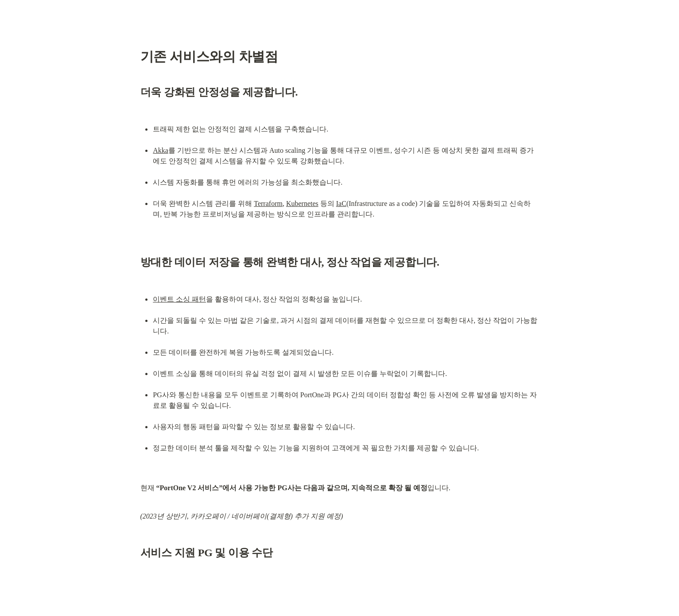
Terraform (268, 203)
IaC (341, 203)
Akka (161, 150)
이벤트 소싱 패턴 (179, 299)
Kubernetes (302, 203)
